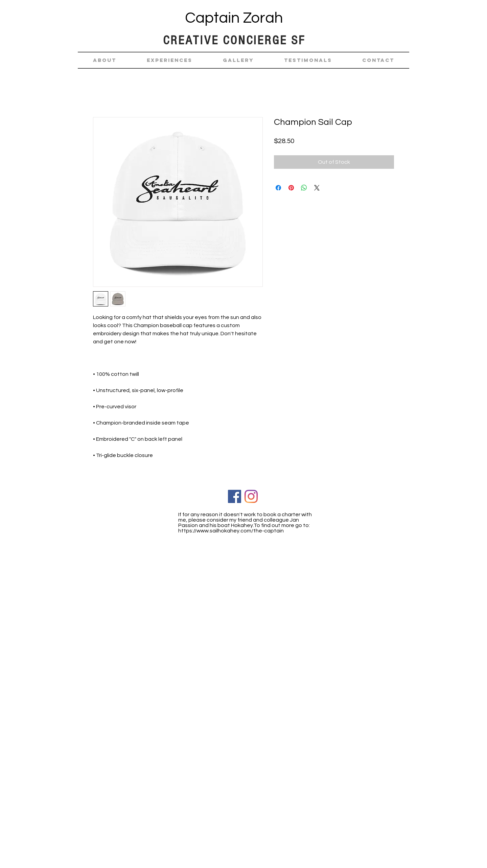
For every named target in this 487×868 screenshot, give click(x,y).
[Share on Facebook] (278, 188)
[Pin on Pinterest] (291, 188)
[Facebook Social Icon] (235, 496)
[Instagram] (251, 496)
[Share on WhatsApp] (304, 188)
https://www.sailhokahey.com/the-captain (231, 531)
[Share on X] (317, 188)
